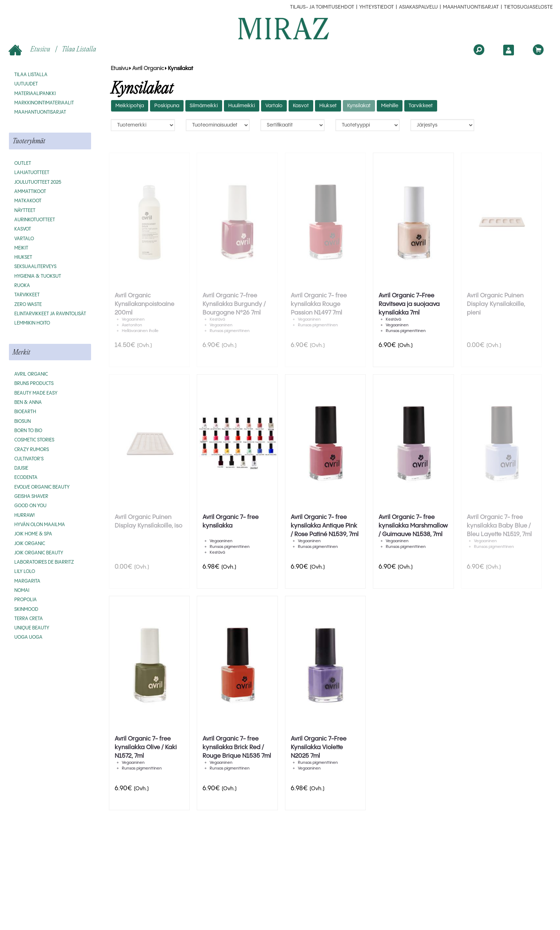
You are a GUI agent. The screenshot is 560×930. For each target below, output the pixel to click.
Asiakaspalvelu (418, 7)
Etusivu (30, 50)
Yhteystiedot (377, 7)
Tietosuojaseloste (528, 7)
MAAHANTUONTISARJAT (471, 7)
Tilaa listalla (79, 49)
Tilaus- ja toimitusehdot (322, 7)
